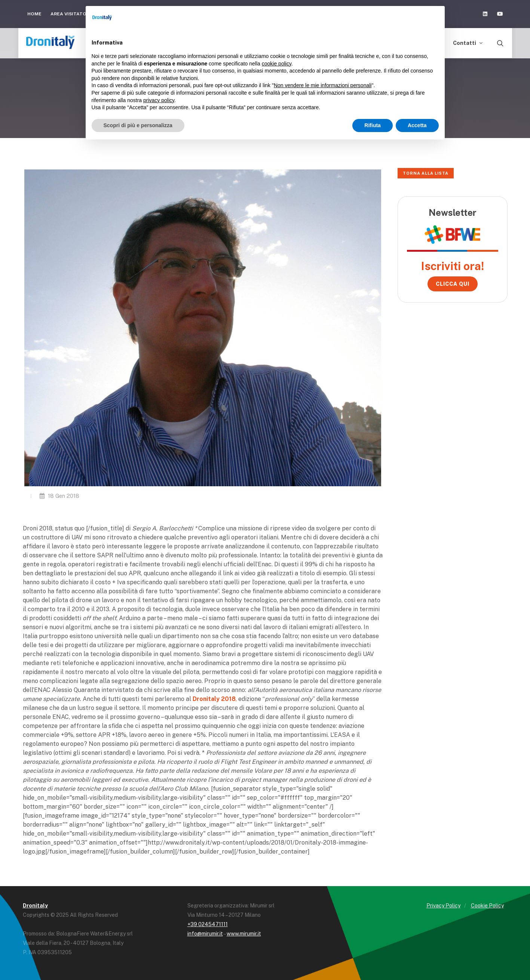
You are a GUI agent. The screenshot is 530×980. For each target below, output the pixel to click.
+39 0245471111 (208, 924)
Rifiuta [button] (373, 125)
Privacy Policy (443, 906)
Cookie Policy (487, 906)
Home (34, 14)
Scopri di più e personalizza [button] (138, 125)
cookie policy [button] (277, 64)
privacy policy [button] (159, 100)
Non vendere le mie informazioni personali (323, 85)
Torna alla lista (426, 173)
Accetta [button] (417, 125)
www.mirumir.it (244, 934)
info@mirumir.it (205, 934)
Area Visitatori (74, 14)
